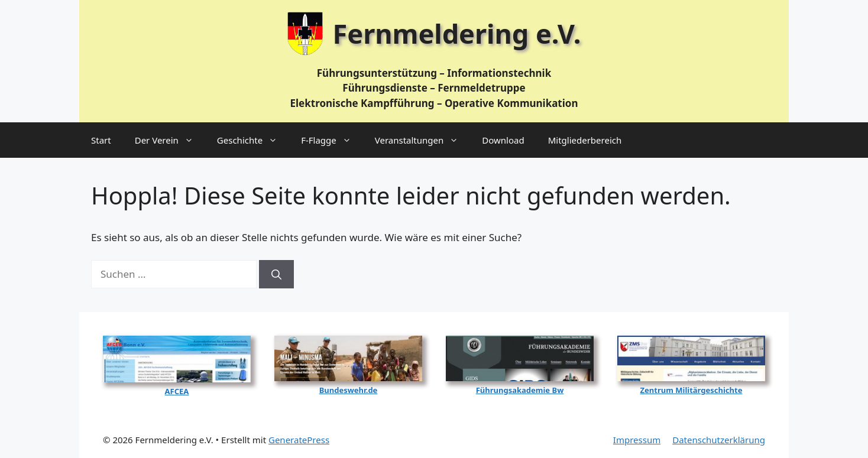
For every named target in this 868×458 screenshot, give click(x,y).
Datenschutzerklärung (719, 440)
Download (503, 140)
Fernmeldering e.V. (457, 33)
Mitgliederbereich (585, 140)
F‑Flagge (332, 140)
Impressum (637, 440)
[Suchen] (276, 274)
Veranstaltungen (423, 140)
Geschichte (253, 140)
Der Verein (170, 140)
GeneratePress (299, 440)
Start (101, 140)
